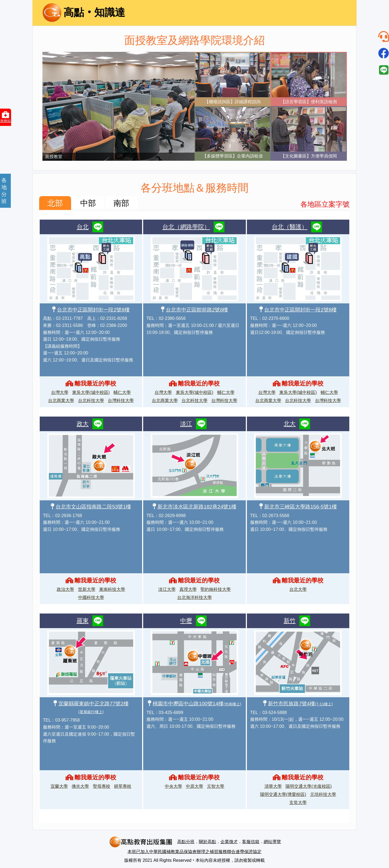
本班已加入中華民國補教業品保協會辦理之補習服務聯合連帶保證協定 (194, 852)
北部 (55, 203)
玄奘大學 (298, 802)
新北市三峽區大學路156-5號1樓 (301, 507)
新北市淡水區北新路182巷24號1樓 (197, 507)
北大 (290, 424)
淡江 (186, 424)
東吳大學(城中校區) (91, 392)
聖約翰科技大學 (216, 589)
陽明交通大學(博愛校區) (283, 794)
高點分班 (186, 842)
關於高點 (207, 842)
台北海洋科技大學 (194, 597)
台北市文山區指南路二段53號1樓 (93, 507)
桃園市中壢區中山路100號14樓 (197, 704)
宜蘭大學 (59, 786)
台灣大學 (60, 392)
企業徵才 (229, 842)
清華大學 (273, 786)
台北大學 (298, 589)
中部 (88, 203)
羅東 (83, 621)
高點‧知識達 (84, 12)
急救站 (6, 117)
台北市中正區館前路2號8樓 (197, 310)
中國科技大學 (91, 597)
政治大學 (65, 589)
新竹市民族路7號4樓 (300, 704)
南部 (121, 203)
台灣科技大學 (121, 401)
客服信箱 (251, 842)
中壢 (186, 621)
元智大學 (216, 786)
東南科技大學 (112, 589)
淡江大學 (167, 589)
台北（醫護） (290, 227)
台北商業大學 (61, 401)
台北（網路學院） (186, 227)
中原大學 (194, 786)
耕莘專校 (123, 786)
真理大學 (188, 589)
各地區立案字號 (325, 204)
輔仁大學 (122, 392)
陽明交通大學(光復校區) (309, 786)
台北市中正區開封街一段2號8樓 (93, 310)
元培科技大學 (323, 794)
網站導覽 (272, 842)
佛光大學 (80, 786)
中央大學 (173, 786)
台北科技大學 (91, 401)
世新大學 (87, 589)
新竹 (290, 621)
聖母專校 (102, 786)
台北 (83, 227)
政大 (83, 424)
